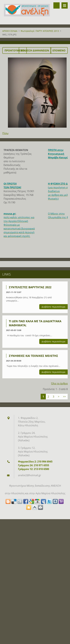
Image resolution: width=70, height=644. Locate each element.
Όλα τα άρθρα (59, 383)
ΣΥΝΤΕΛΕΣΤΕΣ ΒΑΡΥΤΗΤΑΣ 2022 (30, 287)
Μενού (65, 5)
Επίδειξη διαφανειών (35, 50)
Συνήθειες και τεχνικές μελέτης (33, 356)
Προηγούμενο (15, 50)
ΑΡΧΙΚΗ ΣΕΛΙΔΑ (10, 31)
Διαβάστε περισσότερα (53, 307)
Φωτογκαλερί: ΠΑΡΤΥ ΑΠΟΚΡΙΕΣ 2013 (40, 31)
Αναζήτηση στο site (56, 5)
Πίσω (5, 133)
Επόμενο (59, 50)
